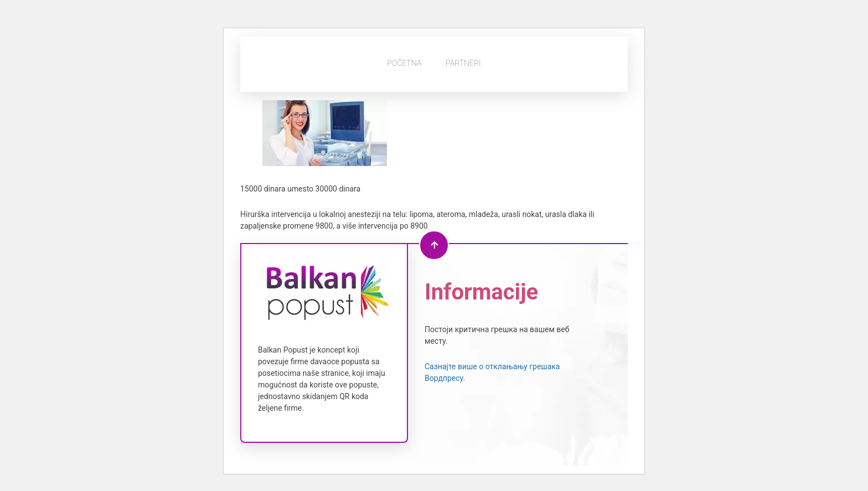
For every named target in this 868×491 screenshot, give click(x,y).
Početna (404, 63)
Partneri (463, 63)
